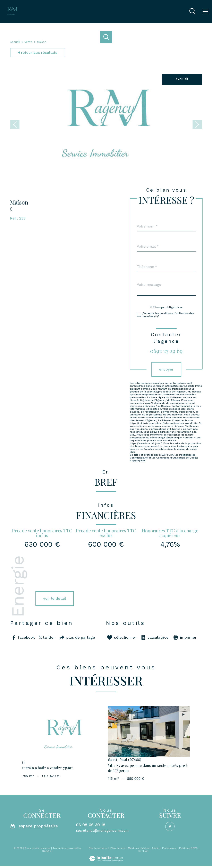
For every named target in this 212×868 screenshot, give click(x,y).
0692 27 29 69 (184, 351)
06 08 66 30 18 (91, 825)
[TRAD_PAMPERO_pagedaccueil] (12, 14)
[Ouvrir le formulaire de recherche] (192, 12)
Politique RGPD (188, 848)
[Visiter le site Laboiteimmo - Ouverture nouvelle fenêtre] (106, 860)
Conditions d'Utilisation (189, 458)
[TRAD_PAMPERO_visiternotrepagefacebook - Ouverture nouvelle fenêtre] (170, 827)
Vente (28, 42)
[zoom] (106, 179)
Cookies (143, 851)
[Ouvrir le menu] (205, 12)
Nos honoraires (98, 848)
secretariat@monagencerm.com (102, 831)
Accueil (15, 42)
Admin (156, 848)
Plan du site (118, 848)
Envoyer (184, 369)
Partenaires (169, 848)
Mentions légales (138, 848)
